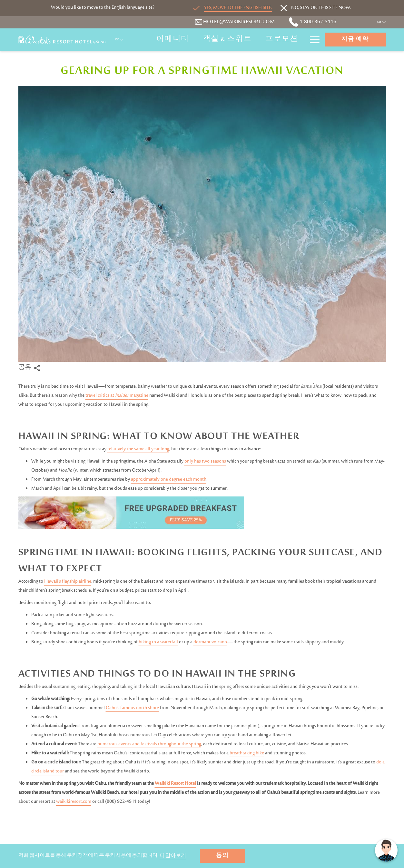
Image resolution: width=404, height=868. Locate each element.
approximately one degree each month (169, 480)
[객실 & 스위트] (227, 40)
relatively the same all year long (138, 449)
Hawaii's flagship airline (68, 582)
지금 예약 (355, 40)
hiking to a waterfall (158, 642)
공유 (29, 368)
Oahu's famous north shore (132, 708)
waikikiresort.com (74, 802)
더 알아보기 (173, 856)
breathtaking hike (247, 753)
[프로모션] (282, 40)
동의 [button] (222, 856)
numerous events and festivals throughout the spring (149, 744)
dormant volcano (210, 642)
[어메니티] (173, 40)
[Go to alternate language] (233, 8)
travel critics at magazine (117, 396)
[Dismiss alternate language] (316, 8)
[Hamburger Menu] (312, 40)
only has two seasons (205, 461)
